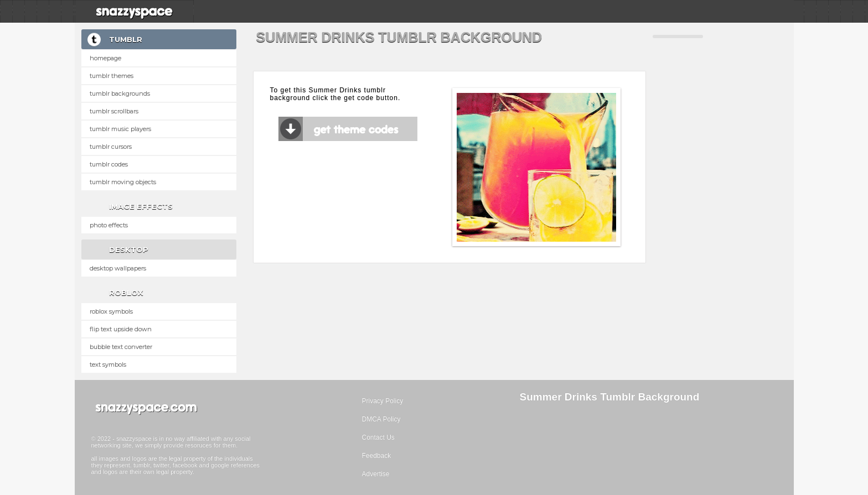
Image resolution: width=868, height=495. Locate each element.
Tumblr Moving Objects (123, 182)
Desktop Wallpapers (118, 268)
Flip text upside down (121, 329)
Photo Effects (109, 225)
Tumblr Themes (112, 76)
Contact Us (378, 437)
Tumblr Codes (109, 164)
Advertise (376, 474)
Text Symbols (108, 364)
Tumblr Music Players (120, 129)
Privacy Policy (383, 401)
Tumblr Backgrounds (120, 93)
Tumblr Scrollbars (114, 111)
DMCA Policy (381, 419)
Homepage (105, 58)
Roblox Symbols (111, 311)
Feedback (377, 456)
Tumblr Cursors (111, 147)
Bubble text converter (121, 347)
